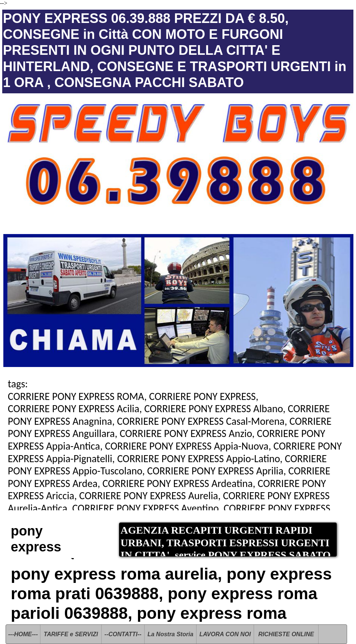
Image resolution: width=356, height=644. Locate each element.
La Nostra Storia (171, 634)
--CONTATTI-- (123, 634)
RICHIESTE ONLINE (286, 634)
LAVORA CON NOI (225, 634)
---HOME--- (23, 634)
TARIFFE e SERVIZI (71, 634)
